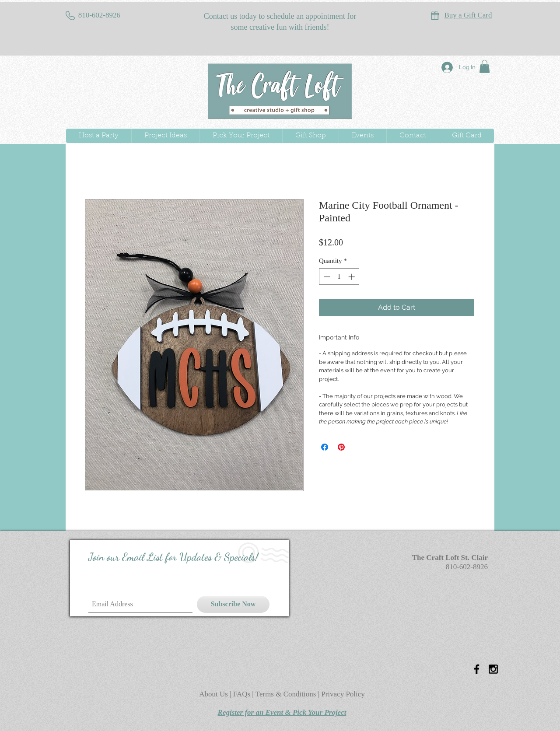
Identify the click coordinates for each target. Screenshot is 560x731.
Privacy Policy (343, 694)
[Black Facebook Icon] (477, 669)
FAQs (243, 694)
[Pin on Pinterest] (341, 447)
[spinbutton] (339, 277)
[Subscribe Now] (233, 604)
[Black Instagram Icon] (493, 669)
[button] (485, 66)
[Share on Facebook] (325, 447)
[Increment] (352, 277)
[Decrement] (326, 277)
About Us (214, 694)
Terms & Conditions (286, 694)
